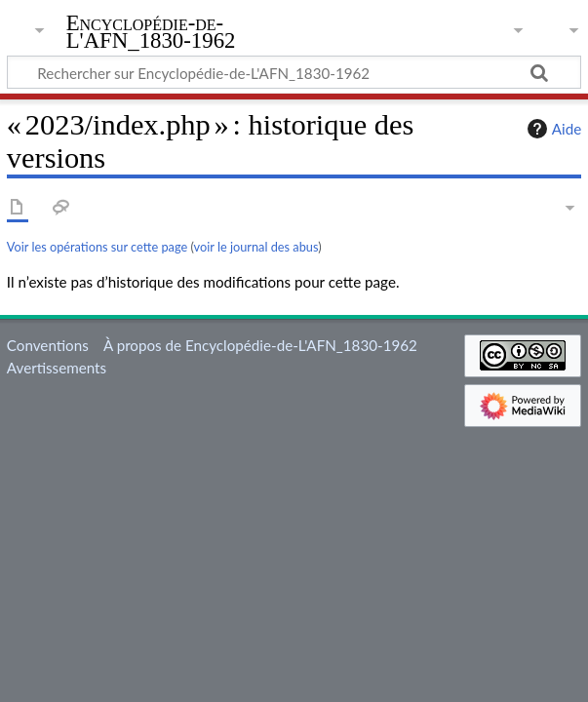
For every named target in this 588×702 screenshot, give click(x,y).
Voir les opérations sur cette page (97, 247)
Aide (552, 129)
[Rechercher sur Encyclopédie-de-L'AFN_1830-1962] (294, 72)
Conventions (48, 345)
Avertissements (57, 368)
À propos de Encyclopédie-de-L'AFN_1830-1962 (260, 345)
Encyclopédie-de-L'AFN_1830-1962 (151, 32)
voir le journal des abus (256, 247)
